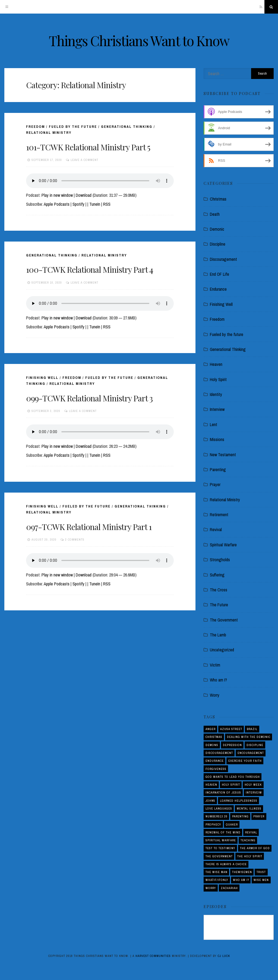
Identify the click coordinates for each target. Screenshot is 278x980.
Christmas (218, 199)
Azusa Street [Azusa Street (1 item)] (231, 729)
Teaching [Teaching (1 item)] (248, 840)
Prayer (215, 484)
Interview (217, 409)
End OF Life (219, 274)
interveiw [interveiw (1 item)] (254, 792)
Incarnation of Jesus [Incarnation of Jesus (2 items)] (223, 792)
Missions (217, 439)
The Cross (219, 590)
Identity (216, 394)
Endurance (218, 289)
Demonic (217, 229)
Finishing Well (42, 378)
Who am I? (218, 680)
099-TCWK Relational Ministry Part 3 (89, 398)
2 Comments (75, 540)
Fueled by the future (73, 127)
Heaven (216, 364)
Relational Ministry (49, 133)
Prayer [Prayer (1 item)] (259, 816)
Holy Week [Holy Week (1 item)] (253, 785)
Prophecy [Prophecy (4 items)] (213, 824)
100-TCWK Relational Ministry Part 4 (90, 269)
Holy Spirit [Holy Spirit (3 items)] (231, 785)
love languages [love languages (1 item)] (219, 808)
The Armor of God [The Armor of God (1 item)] (255, 848)
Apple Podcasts (57, 204)
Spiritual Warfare (223, 545)
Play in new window (57, 195)
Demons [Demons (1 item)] (212, 745)
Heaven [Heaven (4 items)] (211, 785)
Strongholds (220, 560)
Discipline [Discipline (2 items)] (255, 745)
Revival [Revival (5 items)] (251, 832)
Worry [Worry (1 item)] (211, 888)
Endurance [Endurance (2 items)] (215, 761)
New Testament (223, 455)
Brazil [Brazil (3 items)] (252, 729)
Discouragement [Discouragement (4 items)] (219, 753)
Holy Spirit (218, 379)
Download (84, 195)
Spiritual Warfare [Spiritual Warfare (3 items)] (221, 840)
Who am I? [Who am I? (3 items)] (241, 880)
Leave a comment (84, 160)
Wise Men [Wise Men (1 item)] (261, 880)
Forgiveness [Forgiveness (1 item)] (216, 769)
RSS (107, 204)
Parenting (218, 470)
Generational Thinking (127, 127)
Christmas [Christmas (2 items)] (214, 737)
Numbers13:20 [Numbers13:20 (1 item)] (217, 816)
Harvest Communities (153, 956)
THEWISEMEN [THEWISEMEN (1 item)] (242, 872)
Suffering (217, 575)
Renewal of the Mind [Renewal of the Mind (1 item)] (223, 832)
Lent (214, 424)
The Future (219, 605)
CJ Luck (224, 956)
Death (215, 214)
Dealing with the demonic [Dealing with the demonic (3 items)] (249, 737)
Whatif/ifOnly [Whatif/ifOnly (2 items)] (217, 880)
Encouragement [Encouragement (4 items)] (251, 753)
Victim (215, 665)
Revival (216, 529)
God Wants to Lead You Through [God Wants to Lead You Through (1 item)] (233, 777)
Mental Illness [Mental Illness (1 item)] (249, 808)
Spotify (78, 204)
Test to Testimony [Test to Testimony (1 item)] (220, 848)
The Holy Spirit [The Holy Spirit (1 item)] (250, 856)
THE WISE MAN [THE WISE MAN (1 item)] (217, 872)
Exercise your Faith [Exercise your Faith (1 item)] (245, 761)
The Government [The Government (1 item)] (219, 856)
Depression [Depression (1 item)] (232, 745)
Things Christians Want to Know (139, 41)
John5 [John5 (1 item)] (210, 801)
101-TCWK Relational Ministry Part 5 (88, 147)
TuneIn (95, 204)
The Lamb (218, 635)
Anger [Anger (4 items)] (211, 729)
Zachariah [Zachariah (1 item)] (229, 888)
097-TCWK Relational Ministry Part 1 (89, 527)
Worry (215, 695)
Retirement (219, 515)
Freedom (35, 127)
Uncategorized (222, 650)
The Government (224, 620)
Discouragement (223, 259)
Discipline (218, 244)
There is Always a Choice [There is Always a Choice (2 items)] (226, 864)
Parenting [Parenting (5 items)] (240, 816)
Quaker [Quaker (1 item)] (232, 824)
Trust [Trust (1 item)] (261, 872)
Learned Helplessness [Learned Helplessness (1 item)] (239, 801)
